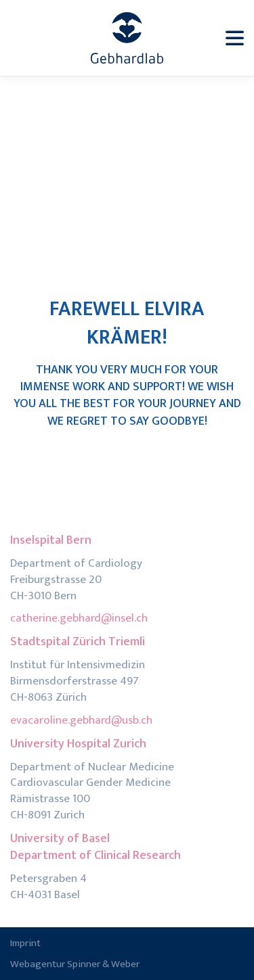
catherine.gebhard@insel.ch (79, 618)
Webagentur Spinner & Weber (75, 964)
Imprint (25, 943)
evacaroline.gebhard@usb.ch (81, 720)
